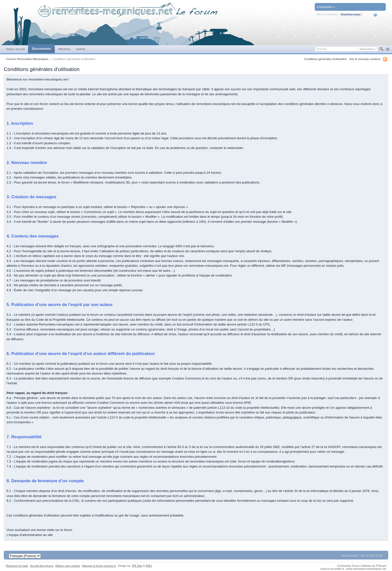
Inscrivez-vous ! (351, 14)
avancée (388, 49)
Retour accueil (15, 49)
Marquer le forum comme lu (99, 566)
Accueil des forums (42, 566)
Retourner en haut (17, 566)
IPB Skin (137, 566)
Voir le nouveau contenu (365, 59)
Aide (379, 15)
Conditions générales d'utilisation (325, 59)
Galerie (81, 49)
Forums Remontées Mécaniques (27, 59)
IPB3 (149, 566)
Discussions (41, 49)
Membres (64, 49)
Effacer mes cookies (68, 566)
